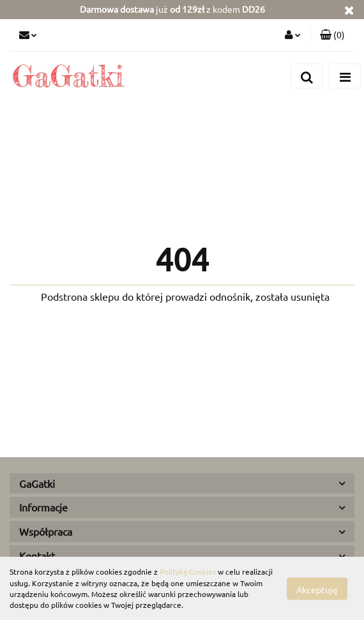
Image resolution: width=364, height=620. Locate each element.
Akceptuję (317, 589)
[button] (332, 35)
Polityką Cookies (188, 571)
